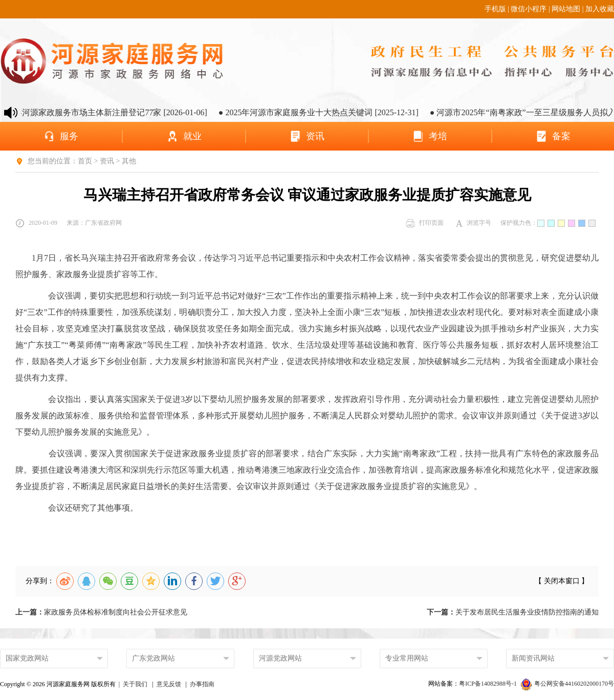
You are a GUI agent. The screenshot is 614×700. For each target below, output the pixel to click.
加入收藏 (600, 9)
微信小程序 (529, 9)
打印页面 (425, 223)
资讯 (107, 161)
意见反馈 (169, 684)
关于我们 (135, 684)
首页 (85, 161)
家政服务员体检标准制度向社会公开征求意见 (101, 612)
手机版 (495, 9)
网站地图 (566, 9)
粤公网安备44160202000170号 (567, 684)
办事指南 (202, 684)
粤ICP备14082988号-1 (489, 684)
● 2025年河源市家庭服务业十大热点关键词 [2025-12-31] (324, 112)
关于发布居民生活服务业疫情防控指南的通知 (513, 612)
